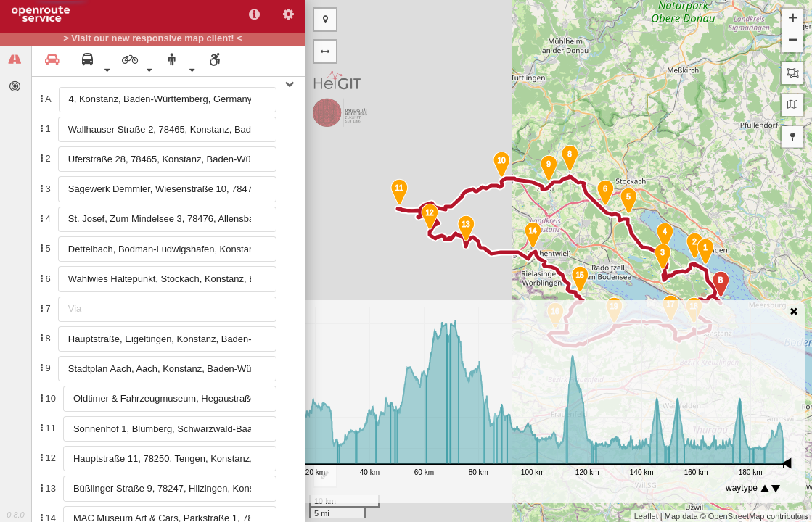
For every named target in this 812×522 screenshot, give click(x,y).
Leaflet (646, 516)
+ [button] (793, 20)
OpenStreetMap (737, 516)
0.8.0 (15, 515)
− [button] (793, 41)
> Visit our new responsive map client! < (153, 38)
